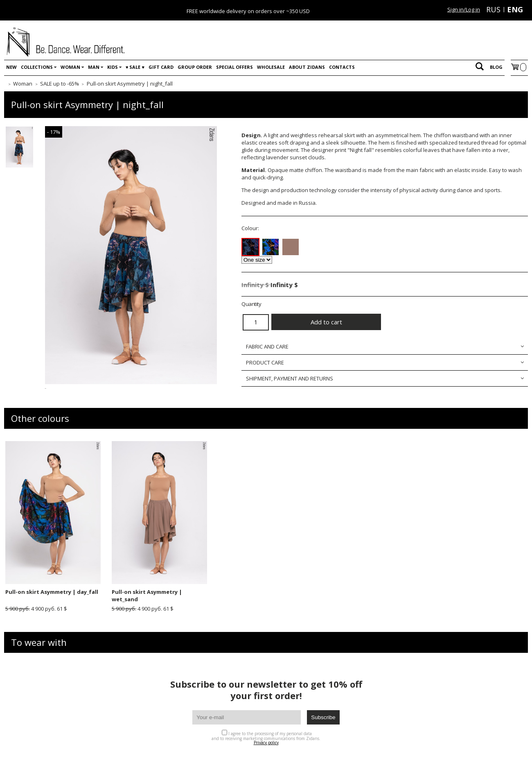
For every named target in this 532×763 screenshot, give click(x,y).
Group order (195, 67)
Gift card (161, 67)
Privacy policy (266, 743)
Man (94, 67)
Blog (496, 67)
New (11, 67)
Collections (37, 67)
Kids (113, 67)
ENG (515, 9)
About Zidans (307, 67)
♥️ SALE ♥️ (135, 67)
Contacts (342, 67)
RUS (493, 9)
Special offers (234, 67)
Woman (70, 67)
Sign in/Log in (464, 9)
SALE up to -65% (60, 84)
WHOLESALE (271, 67)
